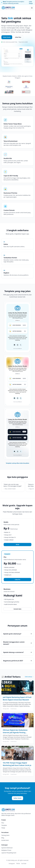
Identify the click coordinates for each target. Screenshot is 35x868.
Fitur (3, 823)
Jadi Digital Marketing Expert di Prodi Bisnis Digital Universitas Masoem (17, 698)
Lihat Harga (31, 2)
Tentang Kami (5, 835)
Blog (3, 838)
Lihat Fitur (18, 37)
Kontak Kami (5, 840)
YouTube (24, 864)
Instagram (12, 864)
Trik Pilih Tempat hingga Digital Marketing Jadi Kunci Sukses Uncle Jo (17, 764)
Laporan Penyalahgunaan (9, 853)
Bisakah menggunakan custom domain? (17, 643)
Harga (3, 828)
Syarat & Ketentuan (7, 848)
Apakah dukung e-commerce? (17, 652)
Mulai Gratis (7, 37)
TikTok (18, 864)
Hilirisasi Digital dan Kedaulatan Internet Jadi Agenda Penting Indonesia (15, 731)
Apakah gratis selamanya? (17, 634)
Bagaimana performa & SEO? (17, 661)
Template (4, 825)
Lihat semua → (29, 677)
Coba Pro (17, 579)
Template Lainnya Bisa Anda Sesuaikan (17, 463)
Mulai (17, 544)
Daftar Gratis (18, 798)
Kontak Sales (17, 609)
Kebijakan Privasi (6, 850)
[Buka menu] (32, 8)
